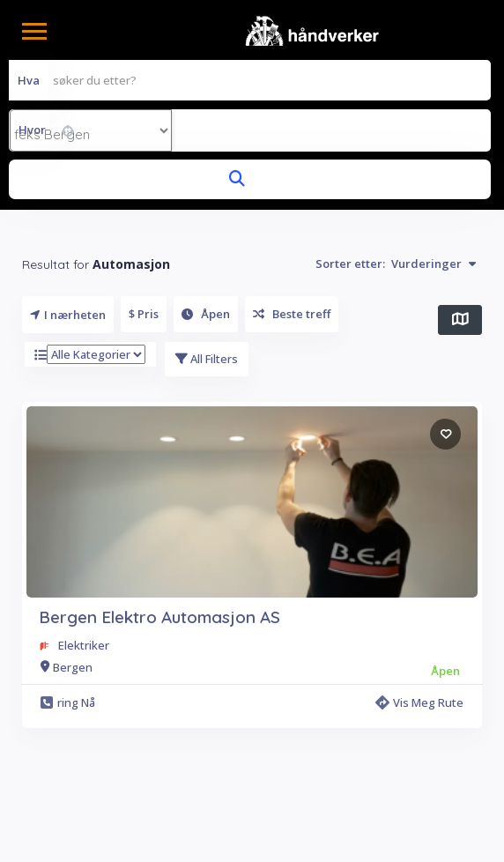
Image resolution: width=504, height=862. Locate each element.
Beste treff (292, 314)
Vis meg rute (419, 702)
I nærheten (68, 315)
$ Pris (144, 314)
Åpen (206, 314)
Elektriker (84, 645)
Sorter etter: (396, 264)
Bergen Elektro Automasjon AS (159, 617)
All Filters (207, 359)
